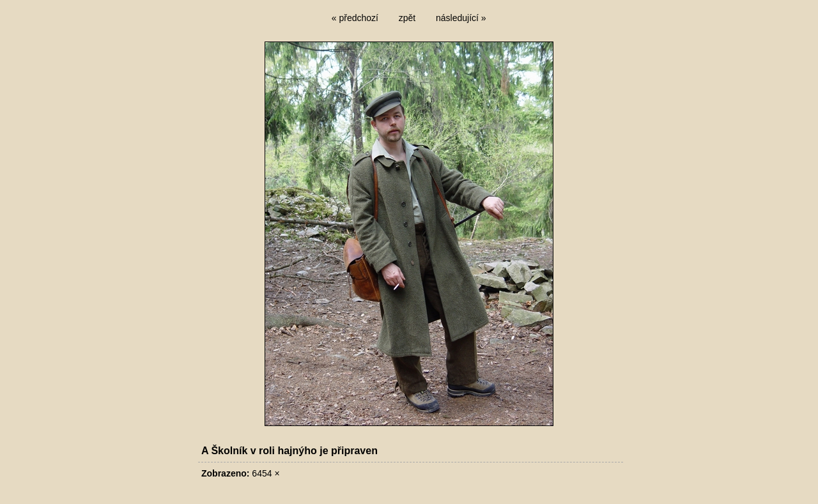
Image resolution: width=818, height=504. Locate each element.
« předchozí (355, 18)
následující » (461, 18)
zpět (407, 18)
